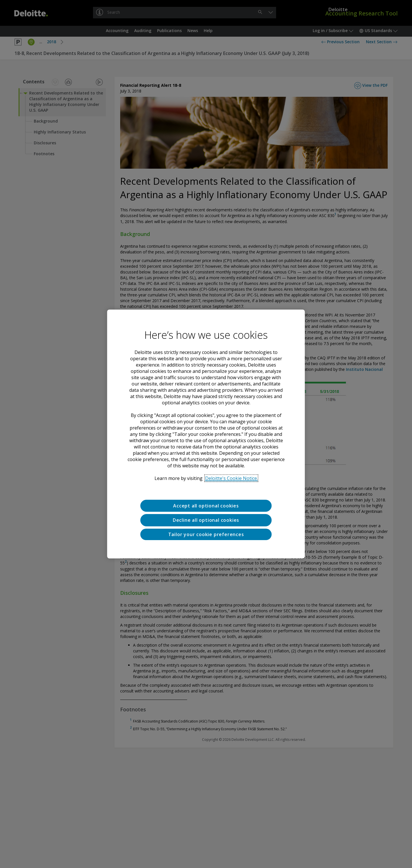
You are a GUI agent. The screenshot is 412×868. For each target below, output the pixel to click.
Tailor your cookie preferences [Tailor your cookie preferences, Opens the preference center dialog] (206, 534)
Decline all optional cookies (206, 520)
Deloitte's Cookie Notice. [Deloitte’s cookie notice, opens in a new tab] (231, 478)
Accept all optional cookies (206, 506)
